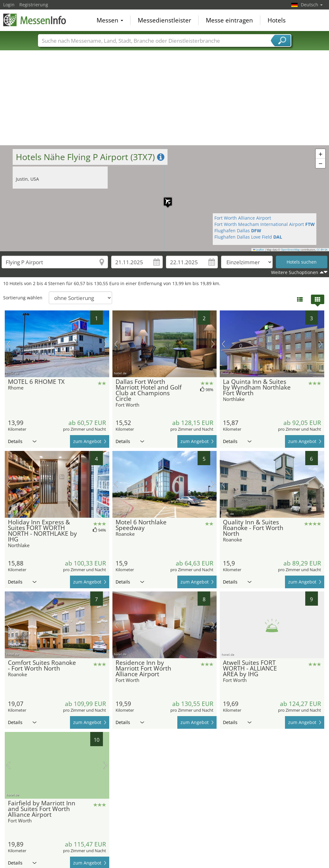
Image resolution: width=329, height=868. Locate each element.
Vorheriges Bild (8, 344)
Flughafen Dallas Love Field (248, 237)
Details (22, 441)
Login (9, 5)
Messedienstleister (164, 20)
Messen (110, 20)
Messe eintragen (229, 20)
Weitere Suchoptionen (295, 272)
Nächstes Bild (106, 344)
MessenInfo (35, 20)
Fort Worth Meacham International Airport (265, 224)
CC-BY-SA (322, 250)
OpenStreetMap (290, 250)
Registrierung (34, 5)
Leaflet (259, 250)
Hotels (277, 20)
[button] (165, 198)
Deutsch (312, 5)
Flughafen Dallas (238, 231)
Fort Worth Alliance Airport (243, 218)
